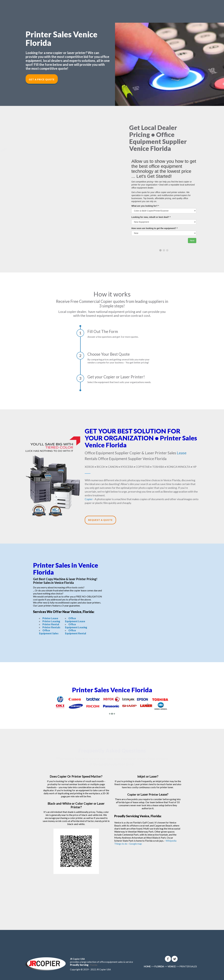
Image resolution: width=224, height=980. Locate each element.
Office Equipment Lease (75, 620)
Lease (182, 453)
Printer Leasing (51, 621)
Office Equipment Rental (76, 632)
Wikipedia (171, 841)
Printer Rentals (51, 627)
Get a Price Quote (42, 79)
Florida (94, 965)
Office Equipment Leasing (76, 626)
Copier (89, 499)
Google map (135, 844)
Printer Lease (50, 618)
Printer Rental (51, 624)
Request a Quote (100, 520)
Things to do (121, 844)
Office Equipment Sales (49, 632)
